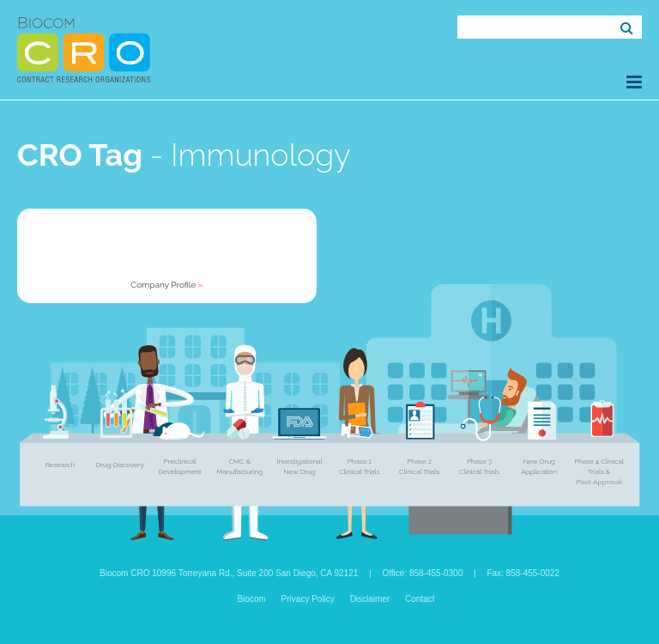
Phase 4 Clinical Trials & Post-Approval (599, 471)
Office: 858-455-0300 (422, 573)
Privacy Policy (308, 599)
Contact (420, 599)
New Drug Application (539, 466)
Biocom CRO (84, 50)
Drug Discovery (120, 465)
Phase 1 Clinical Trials (359, 466)
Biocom (251, 599)
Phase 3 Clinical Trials (479, 466)
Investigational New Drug (299, 466)
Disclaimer (370, 599)
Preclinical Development (179, 466)
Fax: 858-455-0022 (523, 573)
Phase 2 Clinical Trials (419, 466)
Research (60, 465)
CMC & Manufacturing (239, 466)
